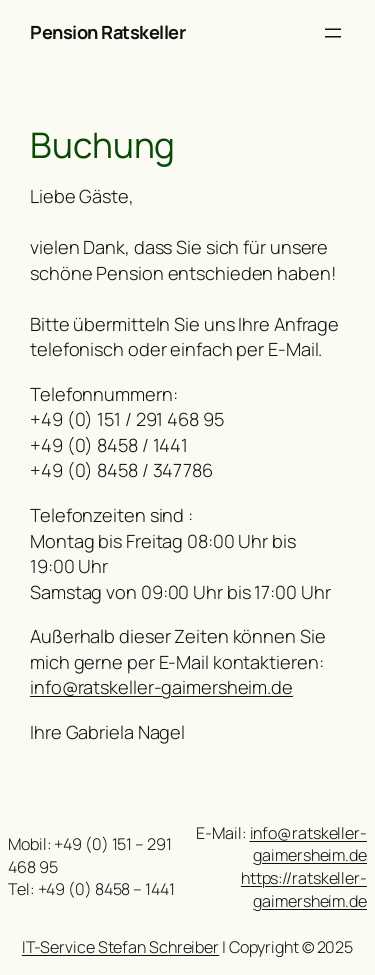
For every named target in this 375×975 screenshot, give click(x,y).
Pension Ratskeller (107, 32)
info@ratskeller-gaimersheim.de (161, 687)
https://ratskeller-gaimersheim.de (304, 889)
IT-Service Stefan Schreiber (120, 947)
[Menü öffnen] (333, 33)
